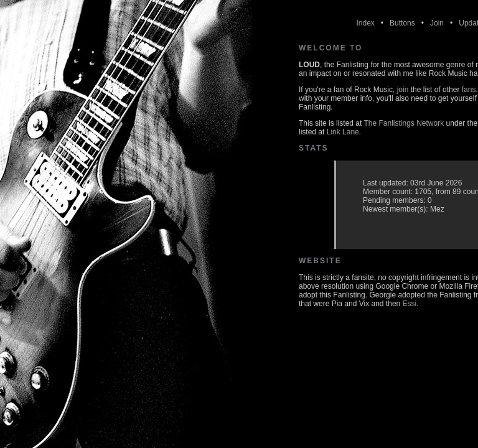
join (403, 90)
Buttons (402, 23)
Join (437, 23)
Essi (410, 304)
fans (469, 90)
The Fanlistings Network (404, 123)
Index (365, 23)
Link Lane (343, 132)
